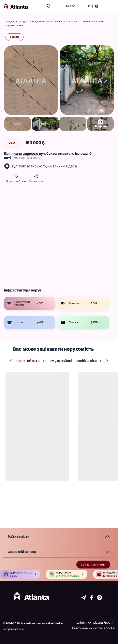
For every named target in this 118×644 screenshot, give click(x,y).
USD (12, 143)
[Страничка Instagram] (96, 6)
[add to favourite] (48, 6)
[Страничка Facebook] (92, 6)
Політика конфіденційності (94, 623)
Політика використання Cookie (94, 628)
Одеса (71, 166)
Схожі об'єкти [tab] (28, 361)
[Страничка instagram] (100, 599)
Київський (56, 166)
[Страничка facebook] (92, 599)
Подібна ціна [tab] (86, 361)
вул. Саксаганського (29, 166)
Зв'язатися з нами (93, 565)
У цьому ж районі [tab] (58, 361)
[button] (59, 537)
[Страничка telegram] (84, 599)
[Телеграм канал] (89, 6)
